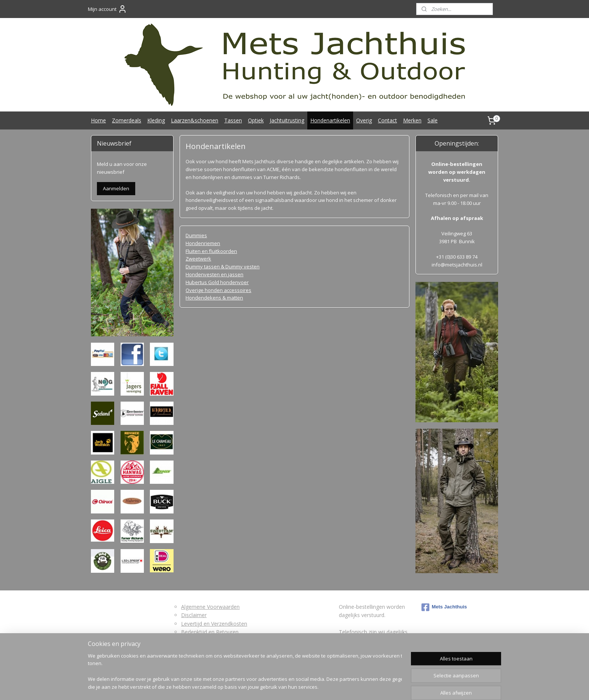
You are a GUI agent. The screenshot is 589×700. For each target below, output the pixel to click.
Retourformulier (200, 640)
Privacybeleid (197, 649)
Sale (433, 120)
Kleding (156, 120)
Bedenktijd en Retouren (210, 632)
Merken (412, 120)
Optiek (256, 120)
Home (98, 120)
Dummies (196, 235)
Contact (387, 120)
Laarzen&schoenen (195, 120)
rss (259, 686)
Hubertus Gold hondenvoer (217, 282)
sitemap (243, 686)
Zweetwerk (198, 259)
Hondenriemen (203, 243)
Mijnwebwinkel (401, 686)
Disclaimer (194, 615)
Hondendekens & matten (214, 298)
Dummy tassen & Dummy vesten (223, 266)
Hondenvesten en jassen (214, 274)
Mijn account (107, 9)
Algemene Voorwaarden (210, 607)
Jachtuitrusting (287, 120)
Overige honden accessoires (218, 290)
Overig (364, 120)
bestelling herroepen (288, 686)
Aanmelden (116, 188)
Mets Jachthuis (444, 607)
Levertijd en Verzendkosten (214, 624)
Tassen (233, 120)
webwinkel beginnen (335, 686)
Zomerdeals (127, 120)
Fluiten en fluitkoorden (211, 251)
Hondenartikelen (330, 120)
